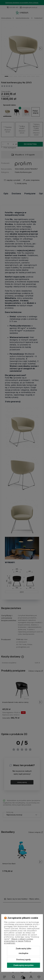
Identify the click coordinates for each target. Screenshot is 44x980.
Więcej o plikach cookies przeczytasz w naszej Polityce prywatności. (19, 941)
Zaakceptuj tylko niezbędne (23, 951)
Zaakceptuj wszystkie (23, 965)
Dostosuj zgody (23, 960)
